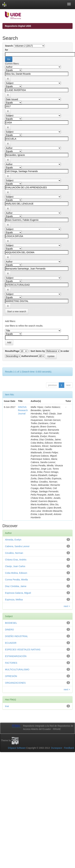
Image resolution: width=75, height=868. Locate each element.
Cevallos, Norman (14, 553)
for (7, 50)
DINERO (9, 630)
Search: (9, 46)
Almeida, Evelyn (13, 540)
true (7, 706)
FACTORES (11, 663)
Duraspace (56, 748)
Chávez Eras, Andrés (16, 560)
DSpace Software (17, 748)
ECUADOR (11, 643)
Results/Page (12, 351)
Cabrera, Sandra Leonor (17, 546)
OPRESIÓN (11, 676)
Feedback (69, 748)
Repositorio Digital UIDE (18, 26)
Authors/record (29, 356)
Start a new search (17, 311)
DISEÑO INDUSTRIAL (16, 636)
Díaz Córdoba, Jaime (16, 586)
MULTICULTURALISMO (17, 670)
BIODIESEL (11, 623)
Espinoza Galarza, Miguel (18, 593)
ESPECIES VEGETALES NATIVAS (23, 650)
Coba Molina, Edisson (16, 573)
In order (65, 351)
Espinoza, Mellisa (14, 600)
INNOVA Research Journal (23, 410)
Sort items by (38, 351)
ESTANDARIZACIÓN (16, 656)
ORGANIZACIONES (15, 683)
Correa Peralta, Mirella (16, 580)
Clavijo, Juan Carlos (15, 566)
